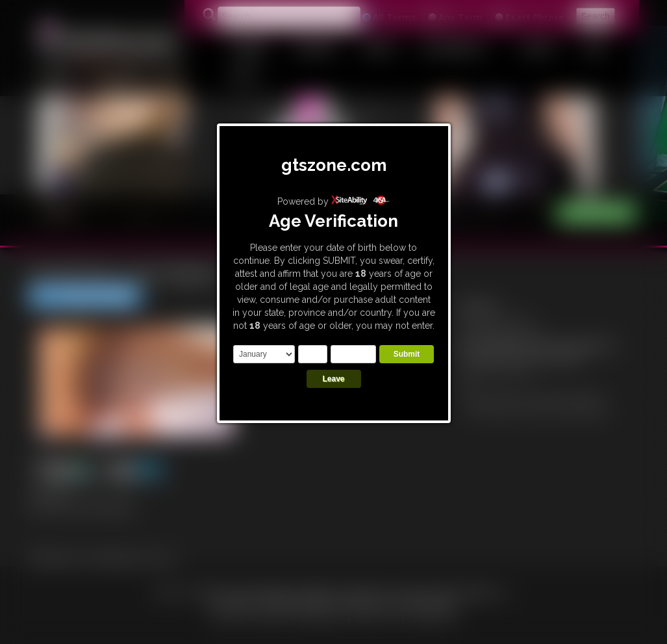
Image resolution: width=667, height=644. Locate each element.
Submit (407, 354)
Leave (333, 379)
